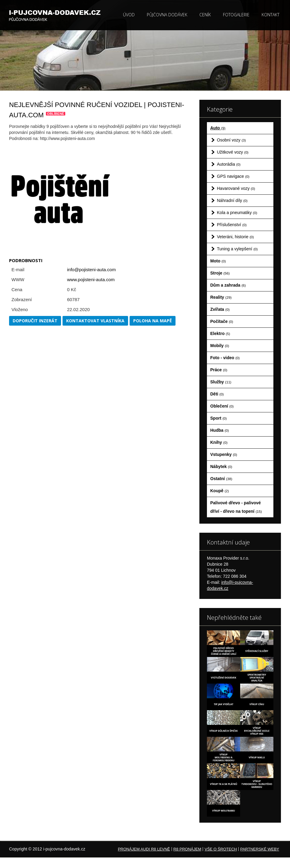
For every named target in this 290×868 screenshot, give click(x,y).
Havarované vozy (236, 188)
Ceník (205, 15)
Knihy (219, 442)
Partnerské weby (260, 849)
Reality (221, 297)
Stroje (220, 273)
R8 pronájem (187, 849)
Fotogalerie (236, 15)
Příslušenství (232, 225)
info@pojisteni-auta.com (91, 270)
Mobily (220, 346)
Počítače (222, 321)
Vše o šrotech (221, 849)
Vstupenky (224, 454)
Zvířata (220, 309)
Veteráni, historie (235, 237)
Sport (219, 418)
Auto (218, 128)
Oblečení (222, 406)
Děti (217, 394)
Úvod (129, 15)
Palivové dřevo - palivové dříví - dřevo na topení (236, 507)
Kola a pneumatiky (237, 213)
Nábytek (221, 467)
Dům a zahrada (228, 285)
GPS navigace (233, 176)
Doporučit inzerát (35, 321)
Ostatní (221, 479)
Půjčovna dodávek (167, 15)
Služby (221, 382)
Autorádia (229, 164)
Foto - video (225, 358)
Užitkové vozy (233, 152)
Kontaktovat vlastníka (95, 321)
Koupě (220, 491)
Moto (218, 261)
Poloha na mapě (153, 321)
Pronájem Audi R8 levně (144, 849)
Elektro (220, 333)
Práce (219, 370)
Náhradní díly (232, 200)
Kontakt (271, 15)
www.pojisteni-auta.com (91, 280)
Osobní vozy (231, 140)
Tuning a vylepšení (237, 249)
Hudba (220, 430)
